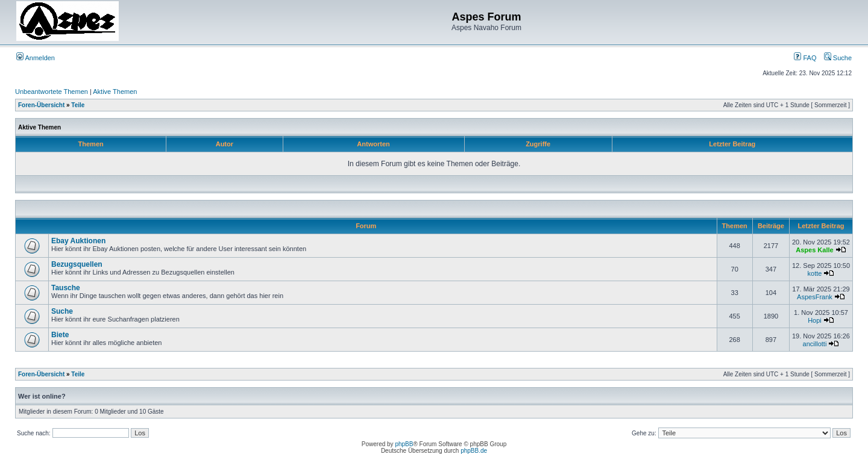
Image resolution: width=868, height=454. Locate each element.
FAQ (805, 58)
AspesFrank (815, 297)
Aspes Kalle (814, 250)
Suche (838, 58)
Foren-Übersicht (41, 105)
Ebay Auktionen (78, 241)
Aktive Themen (115, 92)
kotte (815, 273)
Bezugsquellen (77, 264)
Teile (78, 105)
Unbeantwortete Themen (52, 92)
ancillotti (815, 344)
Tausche (66, 288)
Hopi (815, 320)
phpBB (404, 444)
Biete (60, 335)
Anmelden (36, 58)
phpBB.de (474, 451)
